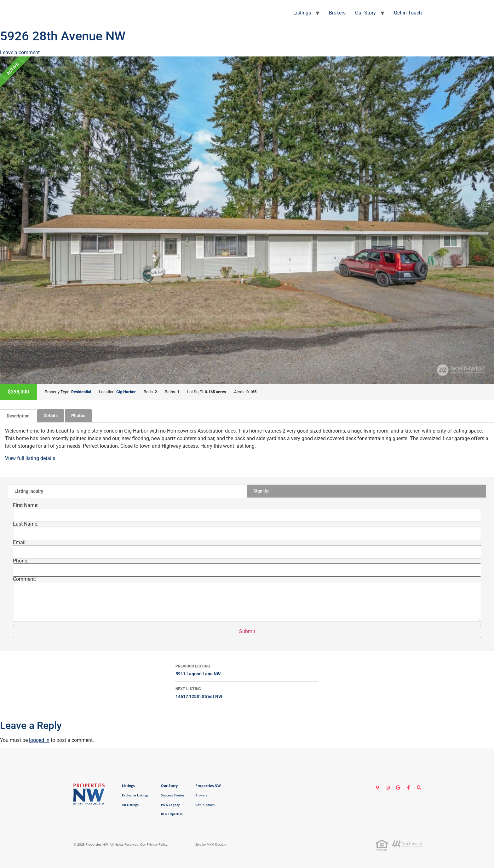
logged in (39, 740)
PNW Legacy (170, 805)
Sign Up (261, 491)
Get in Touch (408, 13)
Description (18, 416)
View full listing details (30, 458)
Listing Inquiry (29, 491)
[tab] (18, 416)
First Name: (26, 505)
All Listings (130, 805)
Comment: (24, 579)
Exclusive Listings (135, 795)
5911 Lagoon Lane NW (247, 669)
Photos (78, 416)
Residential (81, 392)
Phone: (21, 561)
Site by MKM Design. (211, 844)
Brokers (337, 13)
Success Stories (173, 795)
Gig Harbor (126, 392)
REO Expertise (172, 814)
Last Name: (26, 524)
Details (51, 416)
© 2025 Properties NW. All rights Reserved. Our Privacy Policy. (121, 844)
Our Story (365, 13)
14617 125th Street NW (247, 692)
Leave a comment (20, 52)
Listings (302, 13)
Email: (20, 543)
